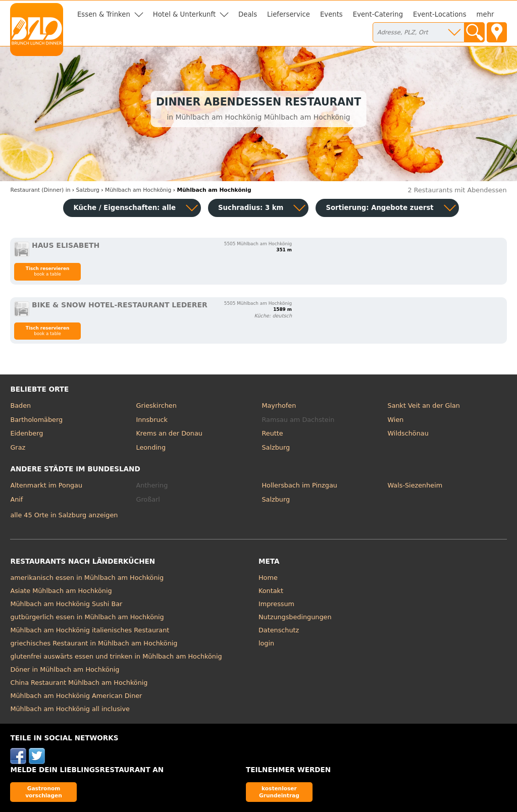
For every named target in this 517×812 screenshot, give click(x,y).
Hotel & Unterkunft (184, 14)
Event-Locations (440, 14)
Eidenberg (27, 433)
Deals (248, 14)
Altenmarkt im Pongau (46, 485)
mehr (485, 14)
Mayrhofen (279, 405)
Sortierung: (379, 208)
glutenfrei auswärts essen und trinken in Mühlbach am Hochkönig (116, 656)
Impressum (276, 604)
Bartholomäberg (36, 420)
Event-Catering (378, 14)
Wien (396, 420)
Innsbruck (152, 420)
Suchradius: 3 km (251, 208)
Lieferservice (289, 14)
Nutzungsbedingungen (295, 617)
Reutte (273, 433)
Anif (16, 499)
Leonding (151, 447)
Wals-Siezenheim (415, 485)
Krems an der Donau (169, 433)
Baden (20, 405)
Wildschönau (408, 433)
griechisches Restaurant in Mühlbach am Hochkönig (94, 643)
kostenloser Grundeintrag (279, 792)
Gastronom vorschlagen (44, 792)
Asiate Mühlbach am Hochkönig (61, 591)
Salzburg (276, 447)
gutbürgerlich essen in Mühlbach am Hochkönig (87, 617)
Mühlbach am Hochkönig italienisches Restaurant (90, 630)
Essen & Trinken (104, 14)
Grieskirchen (156, 405)
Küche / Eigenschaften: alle (124, 208)
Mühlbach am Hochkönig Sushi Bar (66, 604)
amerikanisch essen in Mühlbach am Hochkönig (87, 578)
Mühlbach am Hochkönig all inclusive (70, 709)
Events (331, 14)
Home (268, 578)
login (266, 643)
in (40, 190)
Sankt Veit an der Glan (424, 405)
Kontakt (271, 591)
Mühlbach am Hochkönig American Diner (76, 696)
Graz (18, 447)
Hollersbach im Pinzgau (300, 485)
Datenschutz (279, 630)
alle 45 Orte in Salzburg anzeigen (64, 515)
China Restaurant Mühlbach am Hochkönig (79, 683)
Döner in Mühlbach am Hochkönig (65, 669)
